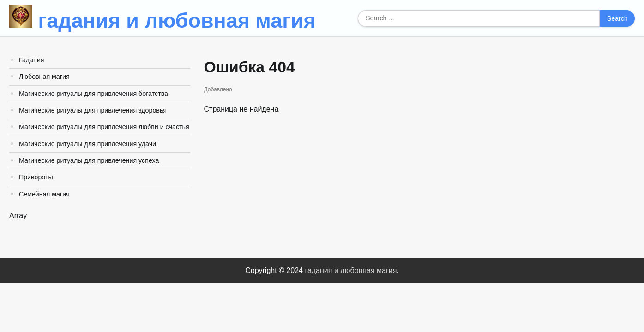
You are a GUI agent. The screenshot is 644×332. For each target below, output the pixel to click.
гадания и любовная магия (177, 21)
